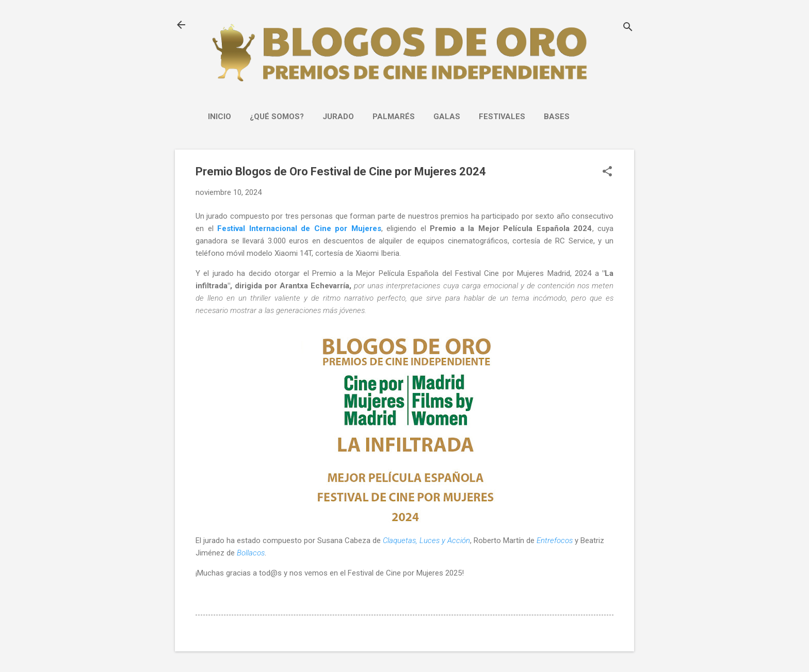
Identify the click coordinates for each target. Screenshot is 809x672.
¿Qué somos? (277, 117)
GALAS (447, 117)
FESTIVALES (502, 117)
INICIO (220, 117)
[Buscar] (628, 28)
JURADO (338, 117)
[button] (607, 172)
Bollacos (251, 553)
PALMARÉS (394, 117)
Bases (557, 117)
